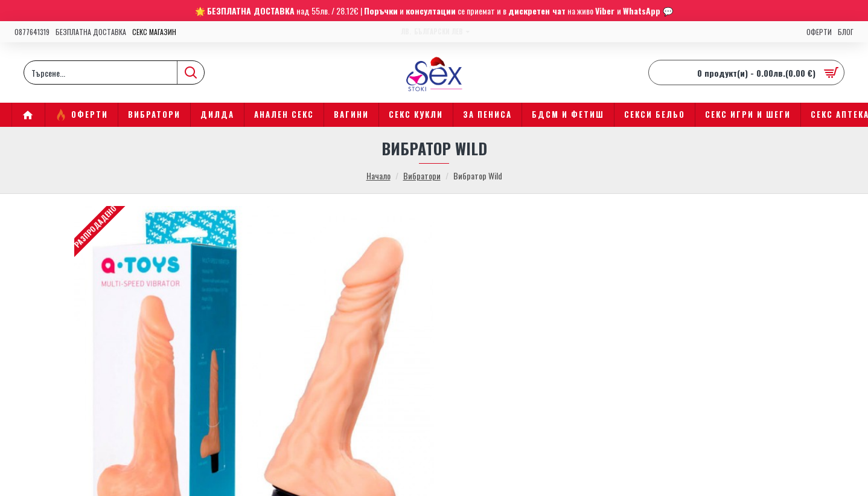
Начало (378, 176)
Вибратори (422, 176)
